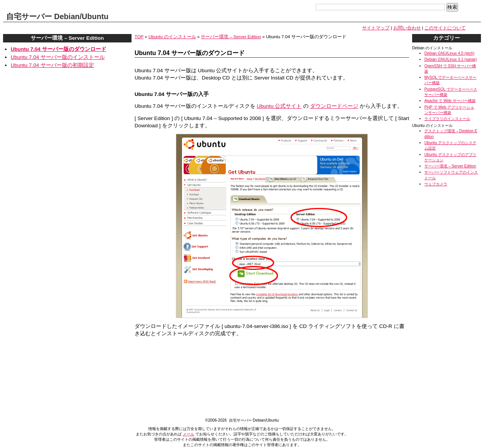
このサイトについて (445, 28)
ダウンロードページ (334, 106)
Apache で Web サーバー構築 (450, 101)
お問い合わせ (407, 28)
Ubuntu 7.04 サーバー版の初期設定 (52, 65)
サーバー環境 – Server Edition (231, 37)
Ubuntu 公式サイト (279, 106)
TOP (139, 37)
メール (188, 434)
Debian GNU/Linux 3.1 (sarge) (451, 59)
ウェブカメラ (436, 184)
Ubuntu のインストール (172, 37)
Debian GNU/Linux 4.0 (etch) (449, 53)
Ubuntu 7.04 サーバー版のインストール (58, 57)
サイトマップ (376, 28)
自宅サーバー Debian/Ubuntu (57, 16)
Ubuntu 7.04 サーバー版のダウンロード (58, 49)
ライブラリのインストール (447, 119)
